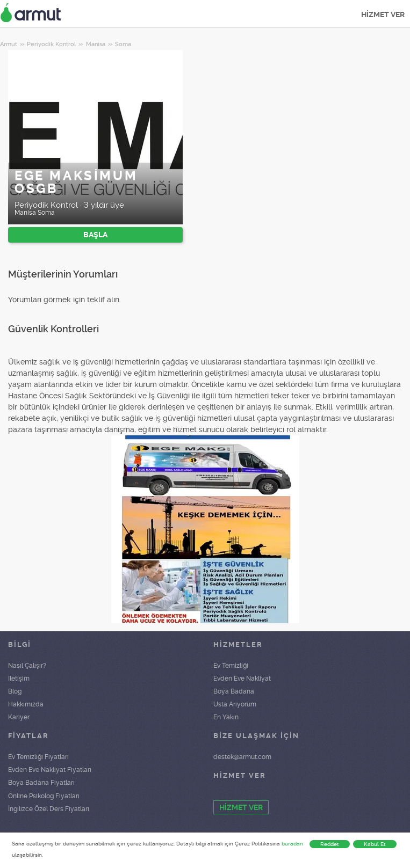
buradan (292, 844)
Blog (15, 691)
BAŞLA (95, 235)
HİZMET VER (383, 14)
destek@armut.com (242, 757)
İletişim (19, 679)
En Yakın (226, 717)
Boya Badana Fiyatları (41, 783)
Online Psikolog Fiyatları (44, 796)
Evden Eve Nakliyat (242, 679)
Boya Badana (234, 691)
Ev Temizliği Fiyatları (38, 757)
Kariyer (19, 717)
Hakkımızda (26, 704)
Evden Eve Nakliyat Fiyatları (50, 770)
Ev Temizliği (231, 666)
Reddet (330, 844)
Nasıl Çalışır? (27, 666)
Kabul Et (375, 844)
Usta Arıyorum (235, 704)
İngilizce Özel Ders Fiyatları (49, 809)
